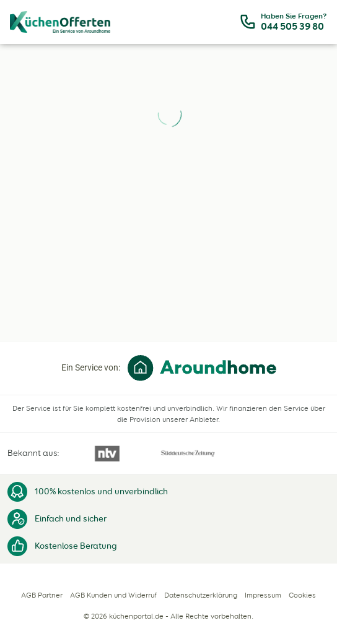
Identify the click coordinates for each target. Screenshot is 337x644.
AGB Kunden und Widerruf (113, 595)
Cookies (302, 595)
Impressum (263, 595)
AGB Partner (42, 595)
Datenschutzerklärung (201, 595)
